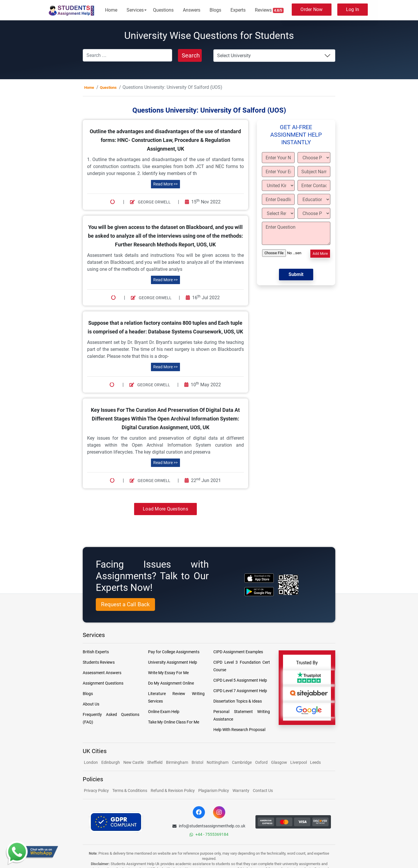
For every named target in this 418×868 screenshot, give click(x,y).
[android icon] (259, 592)
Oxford (261, 762)
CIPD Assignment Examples (238, 652)
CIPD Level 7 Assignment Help (240, 691)
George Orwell (150, 202)
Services (135, 10)
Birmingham (177, 762)
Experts (238, 10)
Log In (353, 9)
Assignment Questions (103, 683)
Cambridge (242, 762)
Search (191, 55)
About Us (91, 704)
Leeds (315, 762)
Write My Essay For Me (168, 673)
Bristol (197, 762)
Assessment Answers (102, 673)
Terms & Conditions (130, 791)
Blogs (215, 10)
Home (111, 10)
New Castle (134, 762)
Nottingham (218, 762)
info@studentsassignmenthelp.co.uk (209, 826)
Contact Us (263, 791)
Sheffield (155, 762)
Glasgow (280, 762)
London (91, 762)
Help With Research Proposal (239, 730)
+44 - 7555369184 (209, 834)
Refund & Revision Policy (173, 791)
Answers (192, 10)
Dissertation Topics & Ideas (238, 701)
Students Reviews (99, 662)
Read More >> (165, 184)
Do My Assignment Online (171, 683)
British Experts (96, 652)
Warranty (241, 791)
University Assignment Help (173, 662)
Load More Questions (165, 509)
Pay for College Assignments (174, 652)
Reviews (269, 10)
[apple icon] (259, 578)
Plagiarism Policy (214, 791)
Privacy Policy (96, 791)
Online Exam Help (164, 712)
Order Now (311, 9)
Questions (163, 10)
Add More (320, 254)
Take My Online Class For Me (174, 722)
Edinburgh (111, 762)
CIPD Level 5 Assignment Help (240, 680)
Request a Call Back (125, 604)
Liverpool (299, 762)
